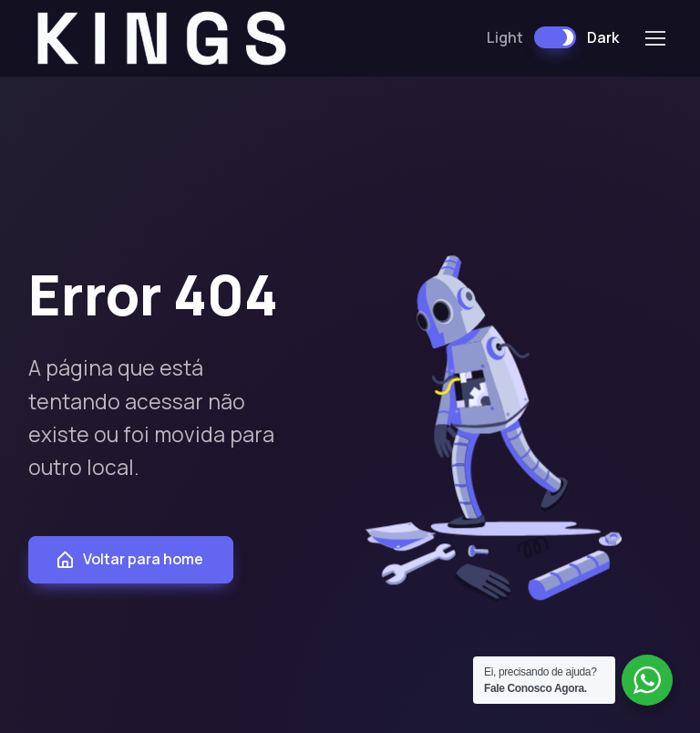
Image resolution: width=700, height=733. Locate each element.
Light (505, 37)
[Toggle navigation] (654, 38)
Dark (603, 37)
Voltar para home (129, 559)
